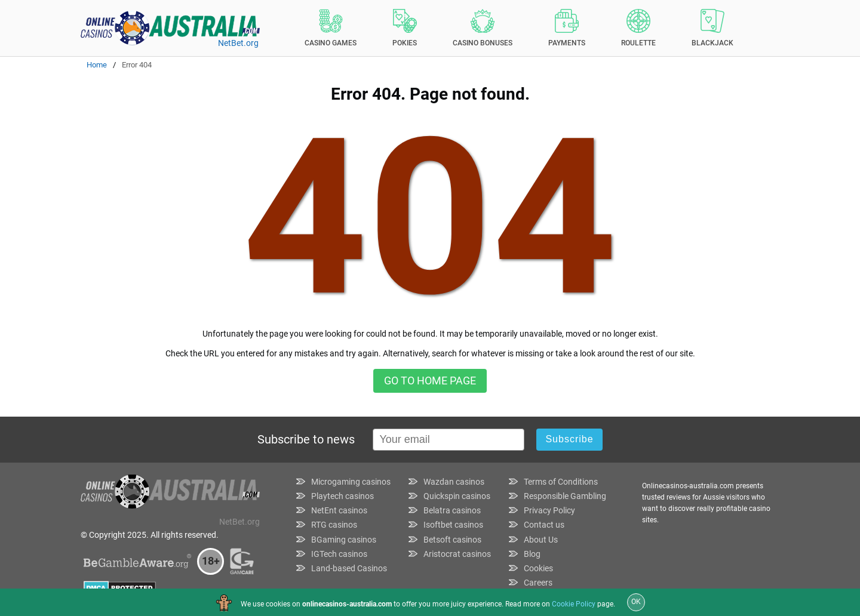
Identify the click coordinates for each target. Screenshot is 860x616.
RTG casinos (334, 525)
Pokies (405, 28)
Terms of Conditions (561, 482)
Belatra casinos (452, 510)
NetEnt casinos (339, 510)
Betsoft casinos (452, 540)
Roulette (638, 28)
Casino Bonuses (483, 28)
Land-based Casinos (349, 568)
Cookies (538, 568)
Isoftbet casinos (453, 525)
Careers (538, 583)
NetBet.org (238, 43)
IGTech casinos (339, 554)
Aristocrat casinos (457, 554)
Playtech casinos (343, 496)
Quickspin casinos (457, 496)
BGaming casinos (344, 540)
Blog (532, 554)
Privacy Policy (549, 510)
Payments (567, 28)
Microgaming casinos (351, 482)
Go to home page (430, 381)
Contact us (544, 525)
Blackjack (712, 28)
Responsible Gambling (565, 496)
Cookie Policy (574, 604)
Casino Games (331, 28)
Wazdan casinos (454, 482)
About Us (541, 540)
